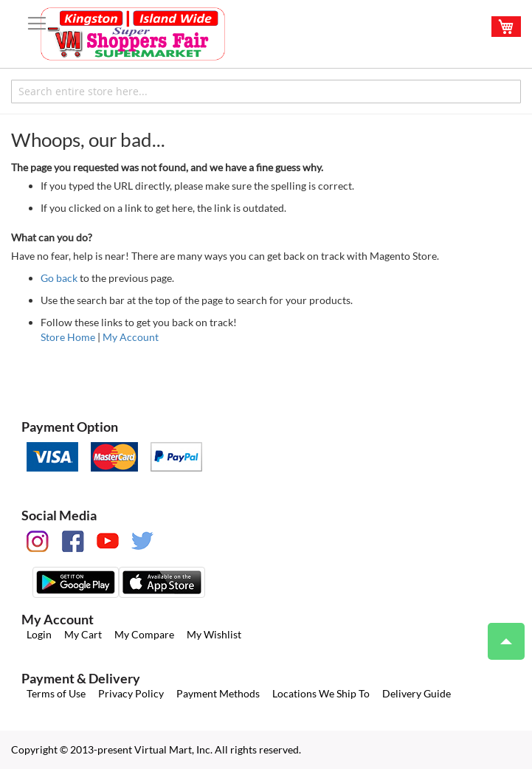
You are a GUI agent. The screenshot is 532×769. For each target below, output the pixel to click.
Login (39, 634)
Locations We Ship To (321, 693)
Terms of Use (56, 693)
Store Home (68, 337)
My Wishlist (214, 634)
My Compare (144, 634)
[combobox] (266, 92)
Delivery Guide (417, 693)
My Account (131, 337)
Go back (59, 278)
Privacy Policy (131, 693)
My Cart (83, 634)
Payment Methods (218, 693)
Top (500, 634)
